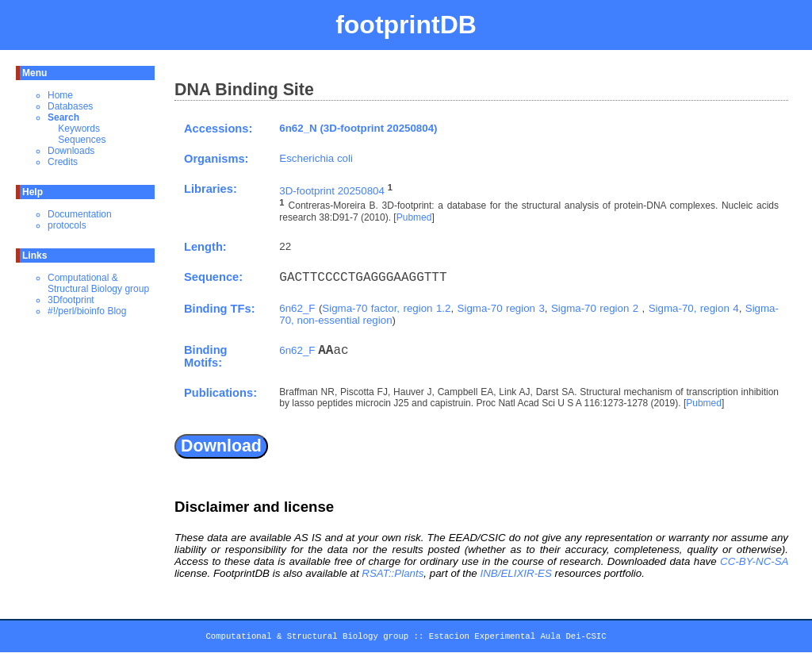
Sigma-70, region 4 (694, 308)
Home (60, 95)
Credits (63, 162)
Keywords (79, 129)
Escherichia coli (316, 158)
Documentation (80, 214)
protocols (67, 225)
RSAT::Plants (393, 573)
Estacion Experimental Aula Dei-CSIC (518, 639)
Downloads (71, 151)
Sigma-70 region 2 (597, 308)
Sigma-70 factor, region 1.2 (386, 308)
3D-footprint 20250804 (332, 191)
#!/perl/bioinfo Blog (87, 311)
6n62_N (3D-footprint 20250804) (358, 128)
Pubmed (414, 217)
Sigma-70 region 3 (501, 308)
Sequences (82, 140)
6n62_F (297, 308)
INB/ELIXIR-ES (515, 573)
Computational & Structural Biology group (98, 283)
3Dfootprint (71, 300)
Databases (70, 106)
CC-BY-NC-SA (754, 561)
